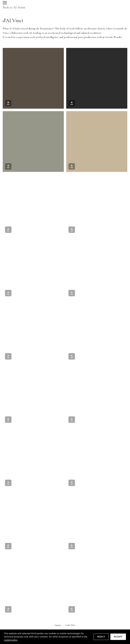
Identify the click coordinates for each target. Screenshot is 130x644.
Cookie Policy (70, 625)
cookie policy (11, 640)
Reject (101, 637)
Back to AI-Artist (14, 7)
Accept (118, 637)
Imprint (58, 625)
